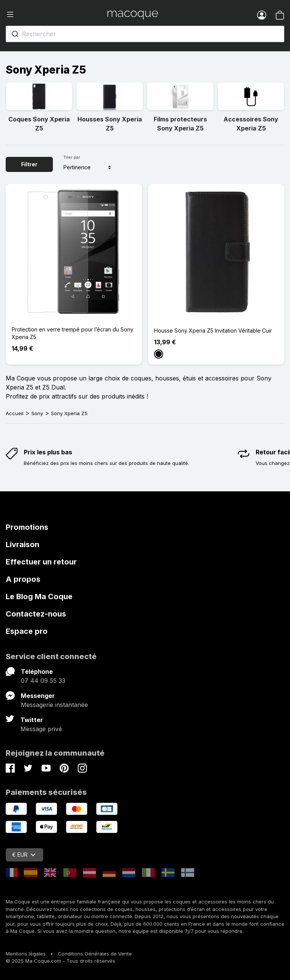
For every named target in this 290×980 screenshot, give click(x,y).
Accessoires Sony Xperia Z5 (251, 124)
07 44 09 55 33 (43, 681)
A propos (23, 579)
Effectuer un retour (41, 562)
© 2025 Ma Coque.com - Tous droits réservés (60, 961)
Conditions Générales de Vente (95, 954)
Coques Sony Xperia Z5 (39, 124)
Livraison (22, 544)
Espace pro (27, 631)
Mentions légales (26, 954)
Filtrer (29, 164)
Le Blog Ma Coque (39, 597)
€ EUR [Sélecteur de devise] (24, 855)
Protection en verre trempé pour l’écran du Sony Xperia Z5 (72, 333)
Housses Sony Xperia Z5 (110, 124)
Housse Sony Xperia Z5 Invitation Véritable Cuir (213, 331)
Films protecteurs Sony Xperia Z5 (180, 124)
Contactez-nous (36, 614)
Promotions (27, 527)
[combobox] (145, 34)
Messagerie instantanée (54, 705)
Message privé (41, 729)
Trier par (72, 157)
